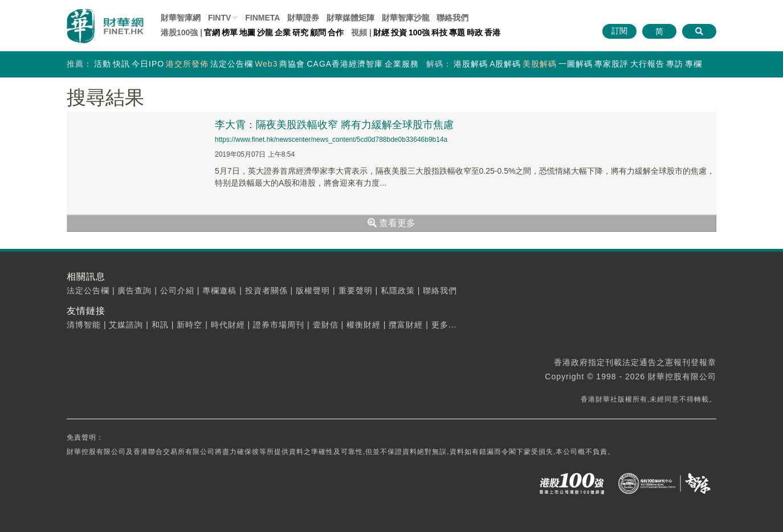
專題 (457, 32)
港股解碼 (471, 64)
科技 (439, 32)
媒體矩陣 (350, 18)
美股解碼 (540, 64)
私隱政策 (398, 290)
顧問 (318, 32)
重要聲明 (356, 290)
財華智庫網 (181, 18)
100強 (419, 32)
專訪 (675, 64)
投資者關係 (266, 290)
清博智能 (84, 325)
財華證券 (303, 18)
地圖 (247, 32)
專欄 (694, 64)
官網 (212, 32)
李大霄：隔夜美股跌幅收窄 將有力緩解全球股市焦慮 (334, 125)
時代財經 (228, 325)
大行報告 (647, 64)
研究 (300, 32)
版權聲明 (313, 290)
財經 (381, 32)
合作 (336, 32)
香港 (492, 32)
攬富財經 (406, 325)
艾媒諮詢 (126, 325)
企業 (283, 32)
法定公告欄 (232, 64)
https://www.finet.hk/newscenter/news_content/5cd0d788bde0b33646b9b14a (331, 140)
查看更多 (392, 223)
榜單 (230, 32)
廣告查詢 (134, 290)
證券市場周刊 (279, 325)
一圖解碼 (576, 64)
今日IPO (148, 64)
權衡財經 (364, 325)
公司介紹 (177, 290)
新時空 (189, 325)
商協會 (292, 64)
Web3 (266, 64)
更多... (444, 325)
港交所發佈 (187, 64)
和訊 (160, 325)
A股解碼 (505, 64)
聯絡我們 (452, 18)
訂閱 (619, 31)
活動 (103, 64)
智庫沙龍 (406, 18)
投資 (399, 32)
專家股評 (611, 64)
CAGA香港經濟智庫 (345, 64)
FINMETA (262, 18)
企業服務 (402, 64)
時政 (475, 32)
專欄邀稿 (219, 290)
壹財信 (326, 325)
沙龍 (265, 32)
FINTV (219, 18)
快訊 (121, 64)
